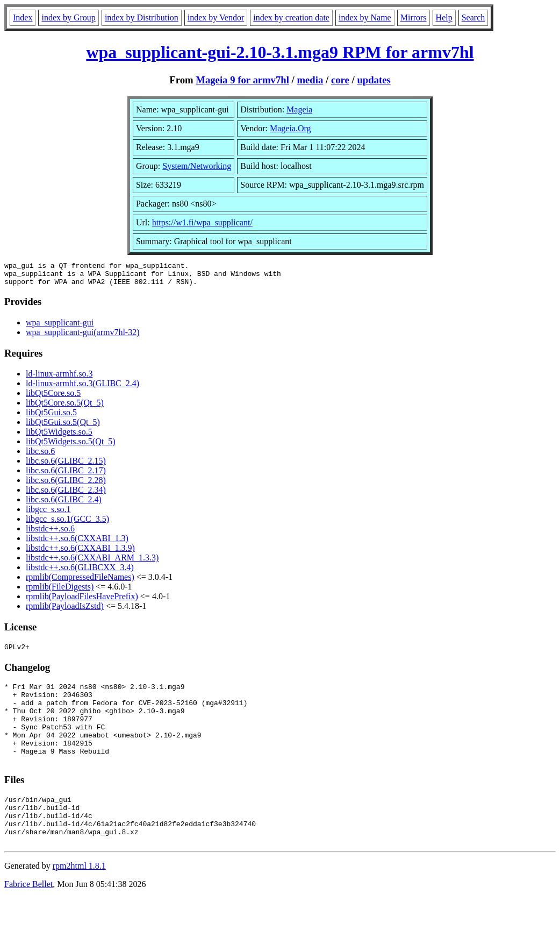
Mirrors (414, 17)
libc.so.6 (40, 456)
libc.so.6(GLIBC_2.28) (66, 485)
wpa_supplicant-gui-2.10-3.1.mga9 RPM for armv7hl (280, 52)
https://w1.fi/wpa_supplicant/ (202, 222)
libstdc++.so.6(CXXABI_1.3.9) (80, 553)
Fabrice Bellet (28, 916)
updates (374, 80)
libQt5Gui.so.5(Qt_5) (63, 427)
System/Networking (197, 166)
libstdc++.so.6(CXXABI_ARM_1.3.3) (92, 562)
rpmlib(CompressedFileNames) (80, 582)
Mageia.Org (290, 128)
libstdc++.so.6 (50, 533)
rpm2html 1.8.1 (79, 898)
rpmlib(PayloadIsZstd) (65, 611)
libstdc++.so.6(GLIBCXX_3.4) (80, 572)
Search (473, 17)
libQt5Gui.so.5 (51, 417)
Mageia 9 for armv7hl (242, 80)
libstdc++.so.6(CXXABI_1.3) (77, 543)
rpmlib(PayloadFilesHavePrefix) (82, 601)
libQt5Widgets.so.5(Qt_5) (70, 446)
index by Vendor (216, 17)
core (340, 80)
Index (23, 17)
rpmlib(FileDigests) (60, 591)
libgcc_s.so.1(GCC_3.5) (67, 524)
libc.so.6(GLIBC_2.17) (66, 475)
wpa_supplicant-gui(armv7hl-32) (83, 337)
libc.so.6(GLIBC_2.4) (64, 504)
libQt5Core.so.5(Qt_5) (65, 407)
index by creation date (291, 17)
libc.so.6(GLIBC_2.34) (66, 495)
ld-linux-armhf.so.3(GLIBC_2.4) (82, 388)
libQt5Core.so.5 (53, 398)
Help (444, 17)
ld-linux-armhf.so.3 (59, 378)
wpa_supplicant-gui (60, 327)
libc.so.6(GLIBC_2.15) (66, 466)
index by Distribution (142, 17)
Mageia (299, 109)
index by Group (68, 17)
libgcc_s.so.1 (48, 514)
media (310, 80)
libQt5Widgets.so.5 (59, 436)
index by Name (365, 17)
